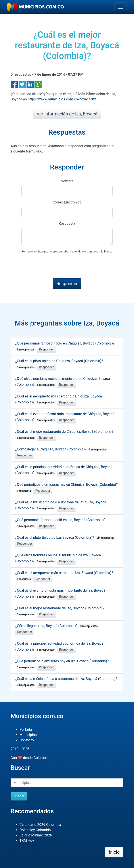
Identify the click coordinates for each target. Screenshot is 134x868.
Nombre (67, 181)
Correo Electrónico (67, 202)
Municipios (28, 735)
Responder (46, 349)
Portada (26, 730)
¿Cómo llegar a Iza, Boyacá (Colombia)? (57, 626)
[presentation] (55, 266)
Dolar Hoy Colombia (35, 830)
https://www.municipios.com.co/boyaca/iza (62, 99)
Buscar (19, 796)
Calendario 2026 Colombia (40, 825)
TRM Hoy (27, 841)
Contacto (27, 740)
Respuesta (67, 223)
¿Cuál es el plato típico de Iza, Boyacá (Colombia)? (66, 538)
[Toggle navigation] (121, 7)
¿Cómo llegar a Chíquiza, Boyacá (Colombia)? (62, 449)
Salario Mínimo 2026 (36, 835)
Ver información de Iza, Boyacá (67, 114)
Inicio (114, 852)
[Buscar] (67, 783)
